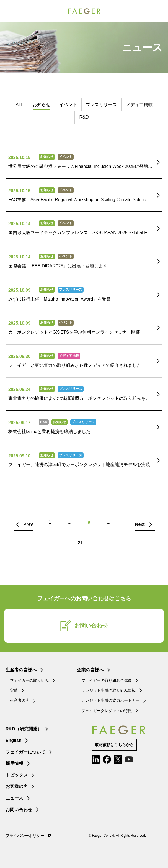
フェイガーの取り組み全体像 (107, 680)
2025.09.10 (19, 456)
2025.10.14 (19, 224)
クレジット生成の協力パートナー (110, 700)
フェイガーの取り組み (29, 680)
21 (81, 543)
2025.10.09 (19, 290)
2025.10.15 (19, 158)
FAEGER (84, 11)
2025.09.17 (19, 423)
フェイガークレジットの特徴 (107, 711)
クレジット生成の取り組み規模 (108, 690)
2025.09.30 (19, 356)
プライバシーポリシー (25, 836)
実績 (14, 690)
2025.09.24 (19, 389)
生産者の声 (20, 700)
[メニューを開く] (159, 11)
